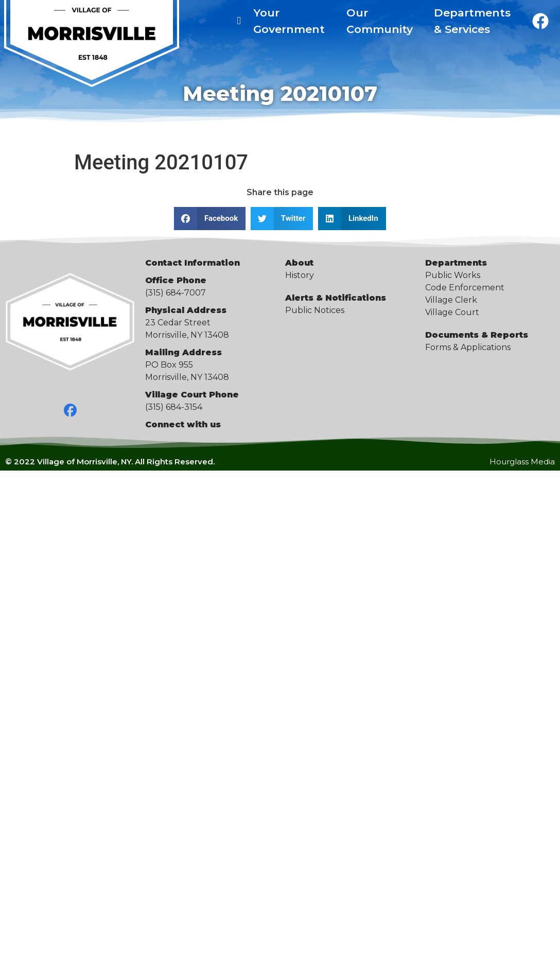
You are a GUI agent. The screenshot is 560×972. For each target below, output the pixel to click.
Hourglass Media (522, 462)
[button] (210, 219)
